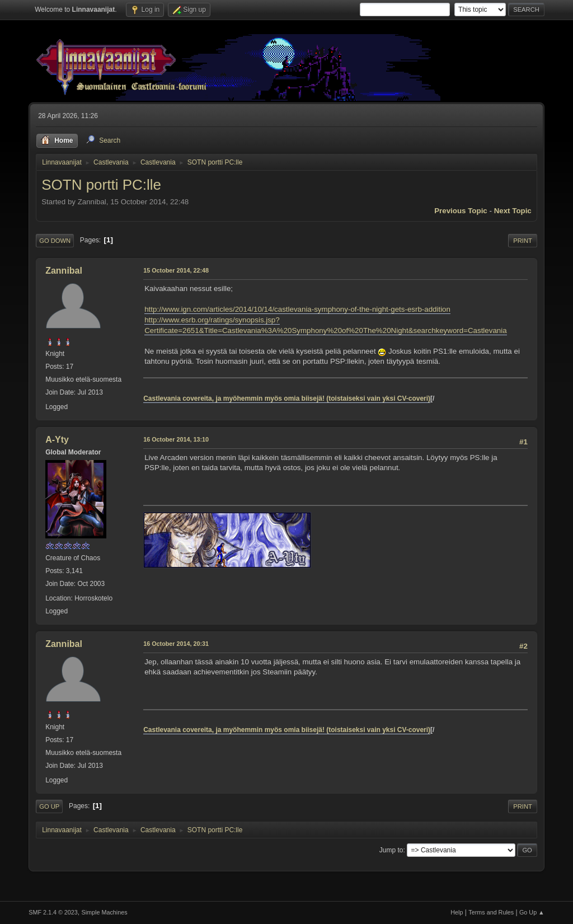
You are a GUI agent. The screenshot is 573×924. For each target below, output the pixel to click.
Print (523, 241)
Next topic (513, 211)
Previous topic (461, 211)
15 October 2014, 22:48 (176, 270)
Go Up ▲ (532, 912)
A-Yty (57, 440)
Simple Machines (105, 912)
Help (457, 912)
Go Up (49, 806)
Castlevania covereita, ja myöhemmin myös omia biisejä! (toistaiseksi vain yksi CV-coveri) (287, 398)
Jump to (391, 850)
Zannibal (64, 271)
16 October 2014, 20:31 (176, 644)
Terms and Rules (491, 912)
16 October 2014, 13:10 (176, 439)
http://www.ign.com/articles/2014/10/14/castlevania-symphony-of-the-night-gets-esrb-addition (297, 309)
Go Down (55, 241)
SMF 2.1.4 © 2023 (53, 912)
